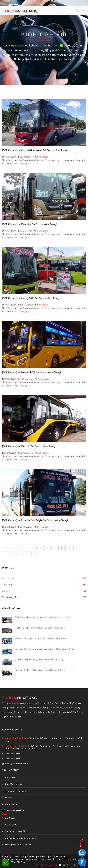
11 (77, 548)
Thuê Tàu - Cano (12, 784)
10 (69, 548)
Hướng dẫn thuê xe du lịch (17, 845)
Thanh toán (9, 825)
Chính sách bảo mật (14, 831)
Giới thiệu (8, 818)
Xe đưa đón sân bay (14, 791)
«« (6, 548)
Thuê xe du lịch (11, 777)
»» (35, 554)
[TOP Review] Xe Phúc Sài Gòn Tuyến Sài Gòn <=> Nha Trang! (35, 520)
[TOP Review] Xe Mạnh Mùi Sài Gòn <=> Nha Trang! (29, 224)
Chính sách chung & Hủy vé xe (19, 838)
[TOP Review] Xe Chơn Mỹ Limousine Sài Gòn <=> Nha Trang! (35, 150)
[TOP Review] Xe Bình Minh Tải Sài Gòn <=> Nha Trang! (31, 372)
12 (5, 554)
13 (13, 554)
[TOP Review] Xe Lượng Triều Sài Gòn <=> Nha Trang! (31, 298)
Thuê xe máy (10, 804)
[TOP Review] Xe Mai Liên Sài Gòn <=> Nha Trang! (29, 446)
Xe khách (8, 798)
